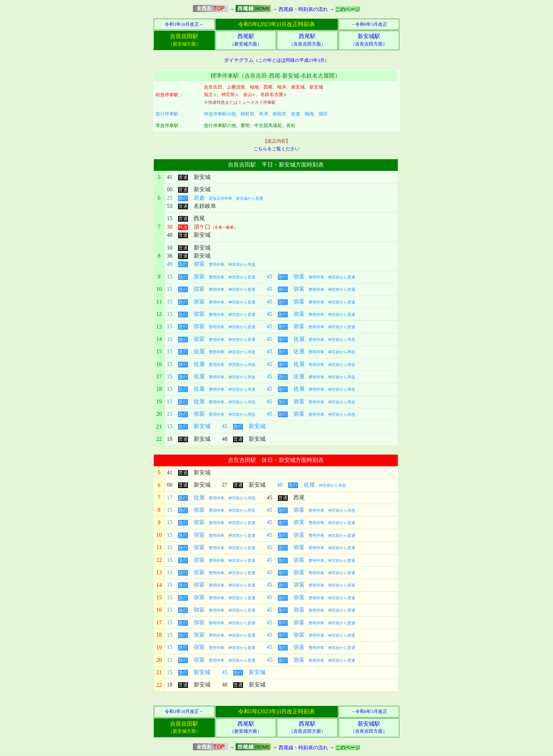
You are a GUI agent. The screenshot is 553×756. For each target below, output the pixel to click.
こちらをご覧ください (276, 149)
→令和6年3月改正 (369, 24)
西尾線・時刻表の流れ (303, 9)
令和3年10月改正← (184, 24)
